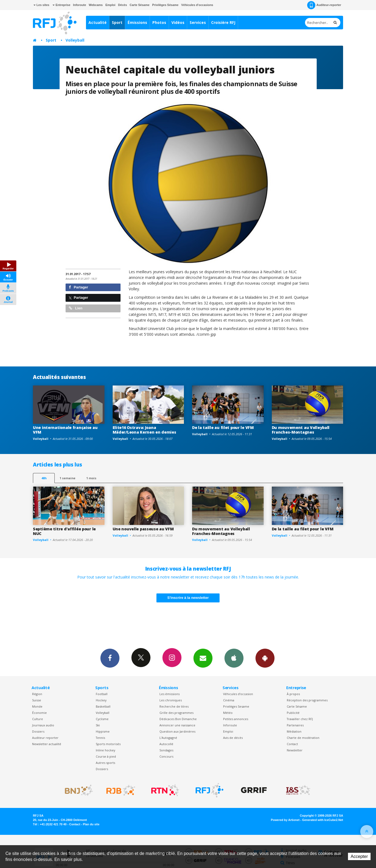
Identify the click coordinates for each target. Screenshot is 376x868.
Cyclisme (102, 719)
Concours (166, 756)
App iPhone (234, 658)
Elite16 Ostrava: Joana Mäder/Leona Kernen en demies (144, 430)
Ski (98, 725)
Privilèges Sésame (165, 5)
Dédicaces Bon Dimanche (178, 719)
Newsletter (295, 750)
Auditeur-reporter (324, 5)
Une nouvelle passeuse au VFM (143, 529)
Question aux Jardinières (177, 731)
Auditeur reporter (45, 738)
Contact (292, 744)
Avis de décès (233, 738)
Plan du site (91, 824)
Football (102, 694)
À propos (293, 694)
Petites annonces (236, 719)
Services (198, 22)
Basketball (103, 706)
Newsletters (203, 658)
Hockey (101, 700)
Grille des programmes (176, 713)
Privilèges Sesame (236, 706)
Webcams (96, 5)
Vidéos (178, 22)
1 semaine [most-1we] (67, 478)
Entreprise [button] (61, 5)
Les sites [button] (41, 5)
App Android (265, 658)
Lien (76, 308)
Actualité (98, 22)
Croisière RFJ (223, 22)
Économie (39, 713)
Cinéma (229, 700)
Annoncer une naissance (177, 725)
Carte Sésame (140, 5)
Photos (159, 22)
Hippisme (103, 731)
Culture (38, 719)
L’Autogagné (168, 738)
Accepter (359, 856)
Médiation (294, 731)
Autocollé (166, 744)
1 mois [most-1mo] (91, 478)
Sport (117, 22)
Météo (228, 713)
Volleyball (75, 40)
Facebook (110, 658)
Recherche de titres (174, 706)
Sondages (166, 750)
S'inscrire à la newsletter (188, 598)
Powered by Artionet (285, 820)
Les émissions (169, 694)
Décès (122, 5)
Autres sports (105, 763)
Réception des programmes (307, 700)
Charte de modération (303, 738)
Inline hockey (105, 750)
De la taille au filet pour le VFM (223, 427)
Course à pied (106, 756)
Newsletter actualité (47, 744)
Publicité (293, 713)
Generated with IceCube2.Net (323, 820)
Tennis (100, 738)
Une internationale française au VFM (65, 430)
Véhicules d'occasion (238, 694)
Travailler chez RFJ (300, 719)
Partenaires (295, 725)
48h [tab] (44, 478)
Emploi (110, 5)
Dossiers (38, 731)
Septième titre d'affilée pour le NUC (64, 531)
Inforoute (80, 5)
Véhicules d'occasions (197, 5)
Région (37, 694)
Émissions (137, 22)
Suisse (37, 700)
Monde (37, 706)
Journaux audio (43, 725)
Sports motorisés (108, 744)
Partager (78, 287)
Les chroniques (171, 700)
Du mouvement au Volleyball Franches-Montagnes (301, 430)
